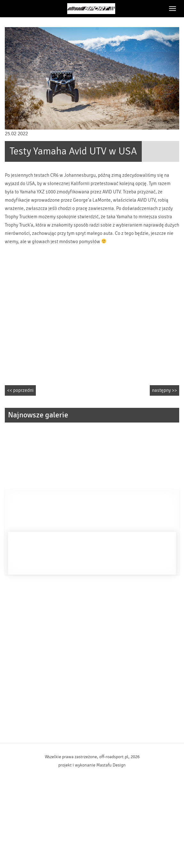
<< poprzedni (20, 390)
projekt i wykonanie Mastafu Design (92, 765)
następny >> (164, 390)
